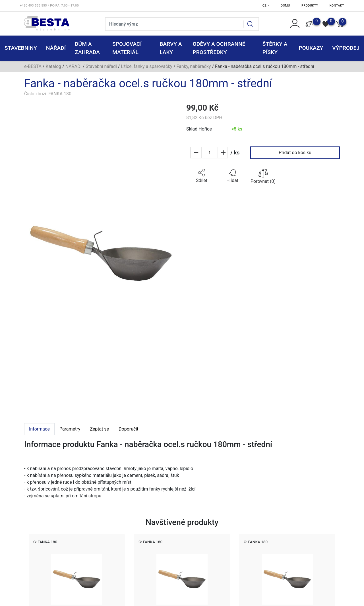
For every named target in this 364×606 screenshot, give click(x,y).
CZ (265, 6)
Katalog (53, 66)
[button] (202, 176)
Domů (285, 6)
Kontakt (337, 6)
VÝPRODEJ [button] (346, 48)
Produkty (310, 6)
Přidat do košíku (295, 153)
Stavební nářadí (101, 66)
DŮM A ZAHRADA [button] (87, 48)
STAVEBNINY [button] (21, 48)
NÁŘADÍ (74, 66)
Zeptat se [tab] (99, 429)
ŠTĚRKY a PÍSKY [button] (275, 48)
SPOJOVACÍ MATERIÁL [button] (127, 48)
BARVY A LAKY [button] (171, 48)
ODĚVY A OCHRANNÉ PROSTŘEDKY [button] (219, 48)
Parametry (70, 429)
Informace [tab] (39, 429)
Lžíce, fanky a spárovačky (147, 66)
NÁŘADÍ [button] (56, 48)
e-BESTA (33, 66)
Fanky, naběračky (194, 66)
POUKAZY (311, 48)
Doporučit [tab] (128, 429)
